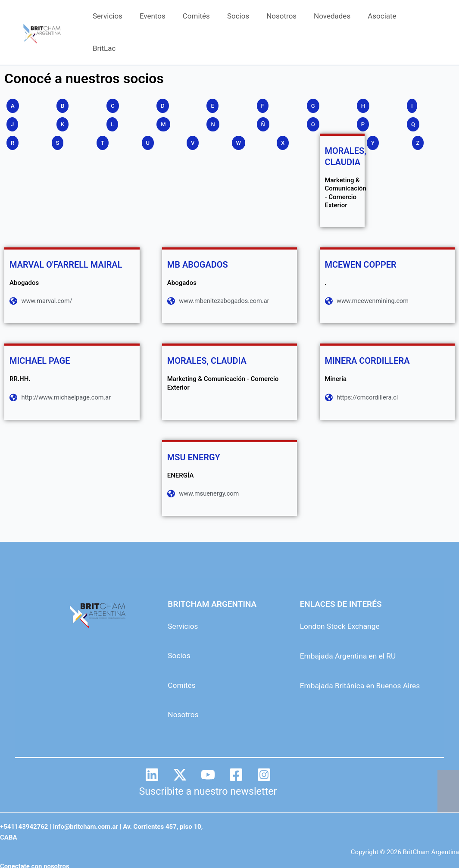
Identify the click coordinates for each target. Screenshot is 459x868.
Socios (248, 20)
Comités (209, 20)
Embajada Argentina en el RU (353, 632)
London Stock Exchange (344, 602)
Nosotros (289, 20)
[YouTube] (208, 751)
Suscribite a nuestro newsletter (208, 767)
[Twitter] (180, 751)
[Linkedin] (152, 751)
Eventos (168, 20)
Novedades (337, 20)
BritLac (425, 20)
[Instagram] (264, 751)
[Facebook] (236, 751)
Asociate (384, 20)
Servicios (126, 20)
